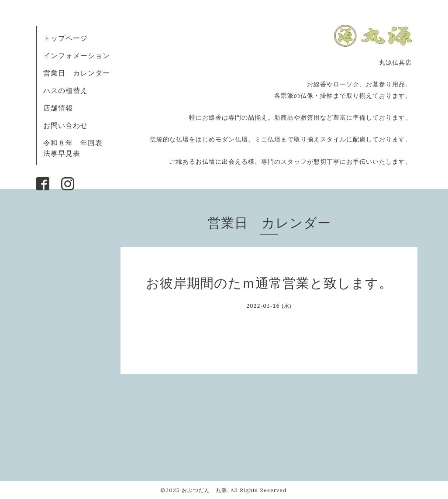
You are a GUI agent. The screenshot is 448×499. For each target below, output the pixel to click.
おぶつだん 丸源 (204, 490)
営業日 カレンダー (77, 73)
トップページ (65, 38)
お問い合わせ (65, 125)
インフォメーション (77, 55)
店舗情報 (58, 108)
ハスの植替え (65, 90)
